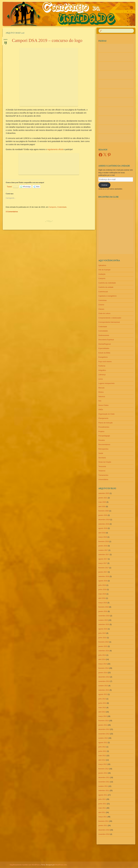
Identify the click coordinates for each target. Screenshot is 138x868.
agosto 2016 (103, 581)
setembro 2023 (104, 493)
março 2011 (103, 817)
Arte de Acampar (104, 270)
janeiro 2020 (103, 515)
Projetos (101, 432)
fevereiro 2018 (104, 542)
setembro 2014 (104, 651)
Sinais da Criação (105, 462)
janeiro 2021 (103, 498)
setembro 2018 (104, 524)
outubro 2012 (103, 738)
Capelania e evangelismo (107, 296)
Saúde (101, 453)
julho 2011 (102, 799)
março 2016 (103, 603)
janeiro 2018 (103, 546)
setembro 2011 (104, 791)
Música (101, 392)
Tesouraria (102, 466)
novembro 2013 (104, 681)
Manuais (101, 388)
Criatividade (62, 207)
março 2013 (103, 716)
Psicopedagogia (104, 436)
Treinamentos (103, 475)
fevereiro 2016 (104, 607)
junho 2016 (102, 590)
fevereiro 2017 (104, 568)
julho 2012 (102, 747)
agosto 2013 (103, 694)
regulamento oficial (55, 149)
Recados (102, 440)
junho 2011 (102, 804)
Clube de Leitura (104, 313)
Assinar (104, 185)
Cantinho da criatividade (107, 283)
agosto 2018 (103, 528)
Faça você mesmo (105, 362)
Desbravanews (104, 335)
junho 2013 (102, 703)
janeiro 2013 (103, 725)
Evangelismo (103, 357)
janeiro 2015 (103, 646)
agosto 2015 (103, 629)
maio (6, 40)
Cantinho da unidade (106, 287)
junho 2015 (102, 638)
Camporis (53, 207)
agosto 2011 (103, 795)
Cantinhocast (103, 292)
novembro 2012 (104, 734)
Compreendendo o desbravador (110, 318)
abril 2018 (102, 533)
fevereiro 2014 (104, 668)
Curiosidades (103, 331)
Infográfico (102, 370)
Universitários (103, 480)
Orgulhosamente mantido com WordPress (25, 865)
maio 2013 (102, 708)
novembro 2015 (104, 616)
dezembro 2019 (104, 520)
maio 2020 (102, 502)
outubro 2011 (103, 786)
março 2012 (103, 764)
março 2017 (103, 563)
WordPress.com (61, 865)
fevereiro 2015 (104, 642)
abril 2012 (102, 760)
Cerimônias (102, 300)
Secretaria (102, 458)
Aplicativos (102, 265)
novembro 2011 (104, 782)
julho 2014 (102, 655)
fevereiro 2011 (104, 821)
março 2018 (103, 537)
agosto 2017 (103, 559)
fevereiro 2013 (104, 721)
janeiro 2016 (103, 611)
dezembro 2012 (104, 729)
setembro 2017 (104, 555)
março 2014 (103, 664)
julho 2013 (102, 699)
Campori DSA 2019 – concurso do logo (47, 40)
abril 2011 (102, 812)
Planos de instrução (105, 423)
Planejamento (103, 418)
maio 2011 (102, 808)
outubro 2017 (103, 550)
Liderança (102, 375)
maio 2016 (102, 594)
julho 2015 (102, 633)
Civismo (101, 305)
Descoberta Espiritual (106, 340)
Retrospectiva (103, 449)
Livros (101, 379)
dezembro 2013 (104, 677)
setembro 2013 (104, 690)
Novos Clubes (103, 405)
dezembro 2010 (104, 830)
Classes (101, 309)
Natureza (102, 397)
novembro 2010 (104, 834)
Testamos (102, 471)
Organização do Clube (106, 414)
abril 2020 (102, 507)
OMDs (101, 410)
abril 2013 (102, 712)
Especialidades (104, 348)
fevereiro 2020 (104, 511)
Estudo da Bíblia (104, 353)
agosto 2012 (103, 743)
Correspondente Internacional (109, 322)
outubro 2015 (103, 620)
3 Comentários (12, 212)
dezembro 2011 (104, 778)
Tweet (9, 187)
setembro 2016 (104, 576)
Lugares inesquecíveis (106, 383)
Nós (100, 401)
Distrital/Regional (105, 344)
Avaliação (102, 274)
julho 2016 (102, 585)
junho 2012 (102, 751)
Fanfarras (102, 366)
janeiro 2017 (103, 572)
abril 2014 (102, 659)
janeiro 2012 (103, 773)
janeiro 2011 (103, 826)
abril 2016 (102, 598)
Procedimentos (104, 427)
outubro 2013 (103, 686)
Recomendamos (104, 445)
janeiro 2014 (103, 673)
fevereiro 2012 (104, 769)
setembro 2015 (104, 624)
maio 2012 (102, 756)
